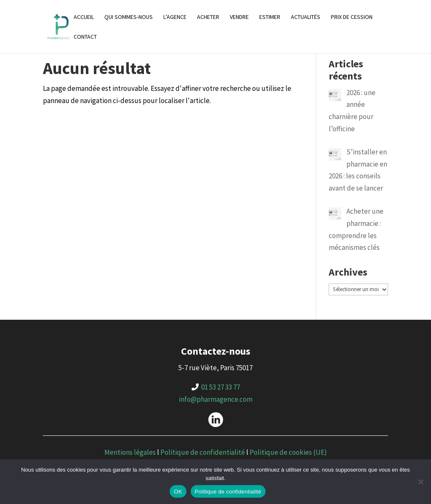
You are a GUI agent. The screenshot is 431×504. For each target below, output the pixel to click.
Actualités (306, 17)
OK (178, 492)
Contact (85, 37)
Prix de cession (352, 17)
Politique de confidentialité (203, 452)
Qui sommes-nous (129, 17)
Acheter (208, 17)
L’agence (175, 17)
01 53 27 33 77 (221, 387)
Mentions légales (130, 452)
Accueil (84, 17)
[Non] (420, 482)
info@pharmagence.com (216, 399)
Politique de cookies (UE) (288, 452)
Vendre (239, 17)
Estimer (270, 17)
